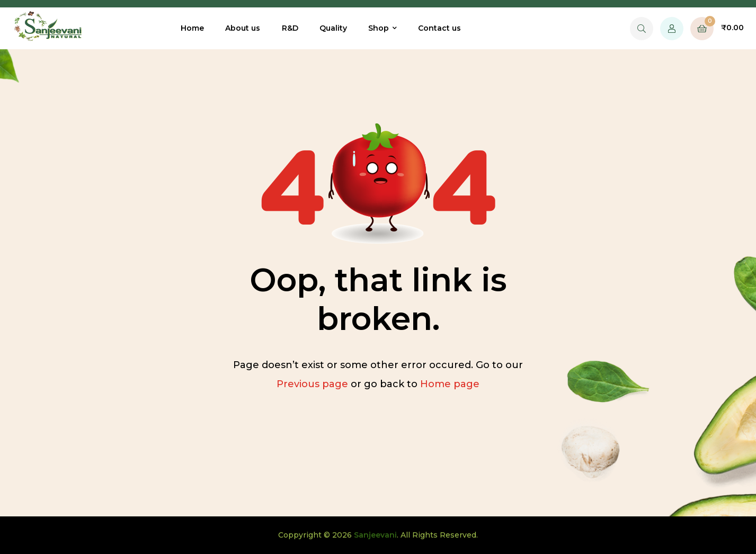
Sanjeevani (375, 535)
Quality (333, 28)
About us (243, 28)
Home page (450, 384)
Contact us (439, 28)
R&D (290, 28)
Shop (379, 28)
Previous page (312, 384)
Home (192, 28)
